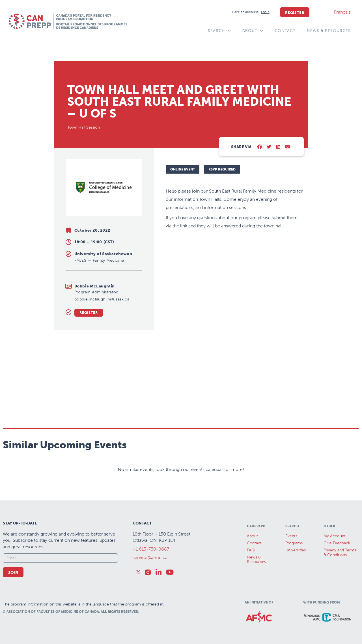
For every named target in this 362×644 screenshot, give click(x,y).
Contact (285, 31)
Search (219, 31)
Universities (296, 550)
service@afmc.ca (150, 557)
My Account (335, 536)
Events (291, 536)
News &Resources (256, 560)
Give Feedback (337, 543)
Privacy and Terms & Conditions (340, 553)
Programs (294, 543)
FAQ (251, 550)
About (253, 31)
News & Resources (329, 31)
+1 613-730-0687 (151, 549)
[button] (260, 147)
